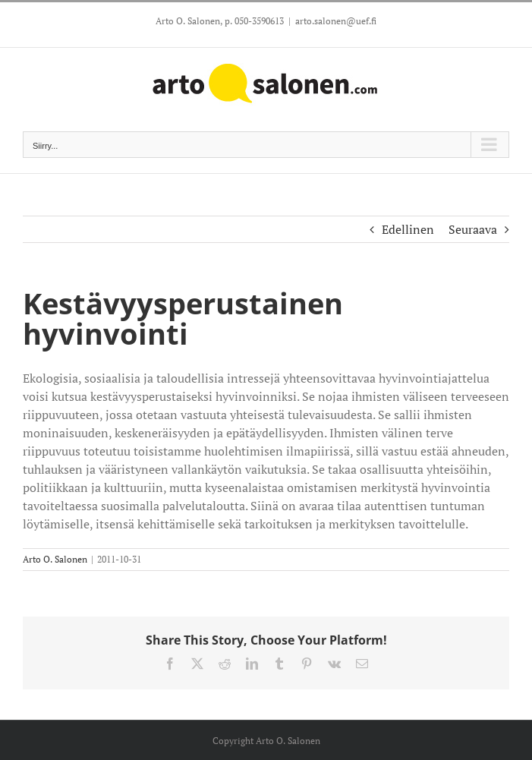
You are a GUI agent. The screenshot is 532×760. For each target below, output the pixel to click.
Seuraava (473, 229)
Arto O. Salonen (55, 559)
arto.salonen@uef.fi (336, 21)
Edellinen (408, 229)
